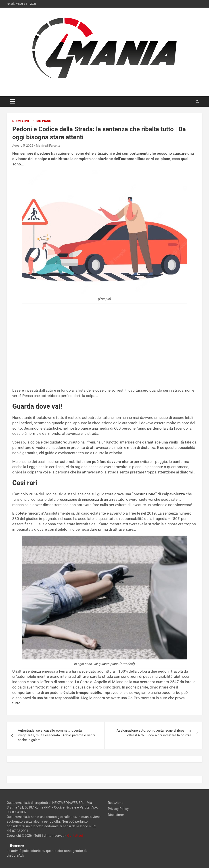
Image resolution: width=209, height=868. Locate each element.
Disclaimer (116, 815)
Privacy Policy (118, 809)
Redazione (116, 803)
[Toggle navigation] (13, 101)
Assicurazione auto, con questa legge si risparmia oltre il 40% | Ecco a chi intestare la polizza (154, 733)
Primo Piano (41, 121)
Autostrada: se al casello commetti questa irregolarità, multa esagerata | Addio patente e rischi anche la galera (56, 735)
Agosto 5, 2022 (23, 146)
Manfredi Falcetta (48, 146)
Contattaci (75, 836)
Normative (21, 121)
